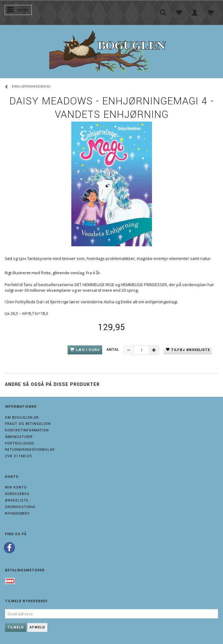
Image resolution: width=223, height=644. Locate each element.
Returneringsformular (30, 450)
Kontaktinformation (27, 430)
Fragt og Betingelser (28, 424)
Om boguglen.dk (22, 418)
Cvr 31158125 (18, 456)
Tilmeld (16, 627)
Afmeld (37, 627)
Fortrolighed (19, 443)
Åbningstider (19, 437)
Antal (114, 350)
